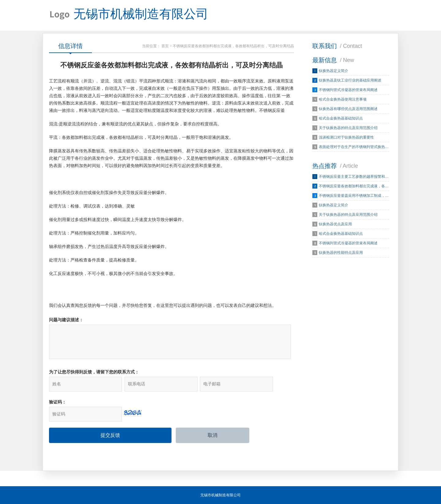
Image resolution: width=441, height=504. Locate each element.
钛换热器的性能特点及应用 (341, 253)
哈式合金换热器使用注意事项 (343, 99)
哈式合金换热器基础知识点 (341, 118)
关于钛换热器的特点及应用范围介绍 (348, 128)
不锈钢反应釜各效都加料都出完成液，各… (354, 186)
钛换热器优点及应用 (335, 224)
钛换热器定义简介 (334, 71)
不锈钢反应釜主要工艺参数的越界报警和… (354, 177)
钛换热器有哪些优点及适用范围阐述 (348, 109)
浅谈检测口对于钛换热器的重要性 (346, 137)
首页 (165, 46)
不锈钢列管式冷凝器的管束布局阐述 (348, 90)
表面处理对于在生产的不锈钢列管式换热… (354, 147)
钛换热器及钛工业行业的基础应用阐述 (350, 80)
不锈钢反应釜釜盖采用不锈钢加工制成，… (354, 196)
